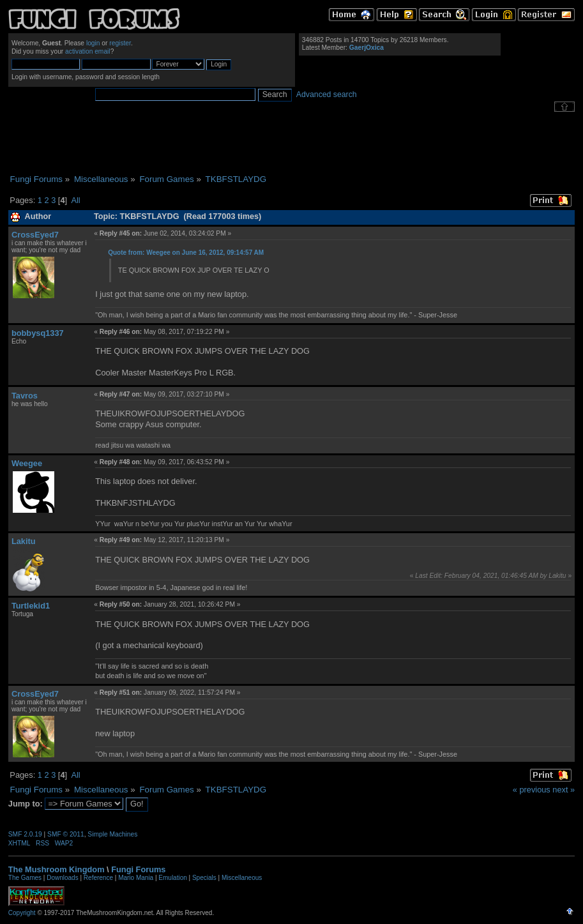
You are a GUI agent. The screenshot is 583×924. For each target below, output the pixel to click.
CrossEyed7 (35, 235)
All (75, 200)
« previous (532, 790)
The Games (25, 878)
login (93, 43)
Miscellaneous (242, 878)
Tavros (25, 396)
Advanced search (327, 95)
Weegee (27, 463)
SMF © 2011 (66, 834)
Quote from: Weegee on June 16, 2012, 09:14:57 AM (186, 253)
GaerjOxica (367, 48)
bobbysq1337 (38, 333)
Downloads (62, 878)
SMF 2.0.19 (25, 834)
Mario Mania (136, 878)
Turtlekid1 (31, 606)
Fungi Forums (138, 869)
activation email (88, 51)
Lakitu (24, 541)
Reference (98, 878)
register (120, 43)
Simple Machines (112, 834)
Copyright (22, 913)
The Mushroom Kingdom (57, 869)
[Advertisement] (292, 143)
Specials (204, 878)
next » (564, 790)
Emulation (172, 878)
